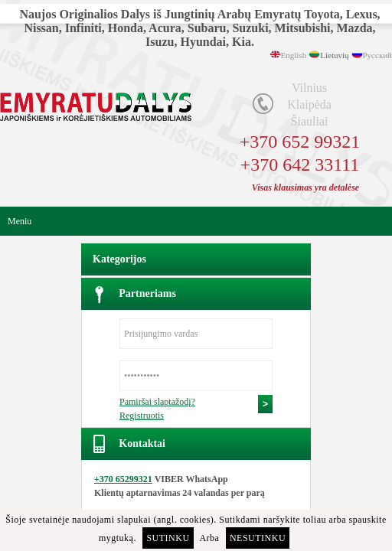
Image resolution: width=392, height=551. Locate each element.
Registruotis (142, 416)
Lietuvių (334, 55)
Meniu (20, 221)
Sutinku (168, 538)
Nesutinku (258, 538)
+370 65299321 (123, 479)
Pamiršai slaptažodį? (157, 402)
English (294, 55)
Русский (378, 55)
